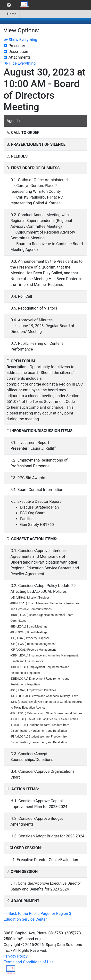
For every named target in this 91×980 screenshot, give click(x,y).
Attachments (20, 57)
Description (18, 52)
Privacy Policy (16, 956)
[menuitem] (9, 5)
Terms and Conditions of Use (29, 962)
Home (10, 14)
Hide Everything (20, 63)
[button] (9, 5)
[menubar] (16, 5)
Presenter (17, 46)
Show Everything (21, 40)
